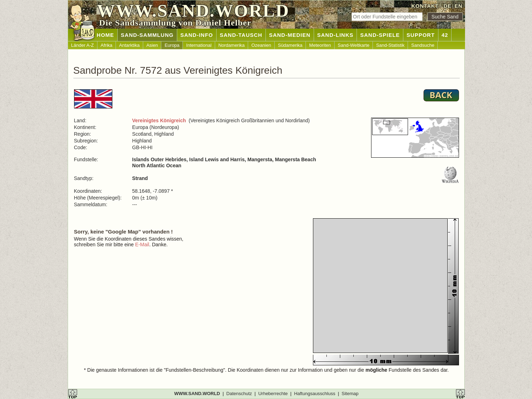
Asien (152, 45)
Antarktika (129, 45)
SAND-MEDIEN (290, 35)
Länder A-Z (83, 45)
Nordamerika (231, 45)
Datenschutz (239, 394)
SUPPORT (421, 35)
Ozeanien (261, 45)
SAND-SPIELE (380, 35)
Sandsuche (423, 45)
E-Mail (142, 245)
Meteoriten (320, 45)
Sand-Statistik (390, 45)
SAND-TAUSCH (241, 35)
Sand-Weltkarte (354, 45)
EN (458, 6)
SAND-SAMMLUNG (147, 35)
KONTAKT (425, 6)
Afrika (107, 45)
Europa (172, 45)
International (199, 45)
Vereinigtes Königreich (159, 120)
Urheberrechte (273, 394)
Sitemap (350, 394)
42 (445, 35)
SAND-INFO (197, 35)
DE (447, 6)
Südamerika (290, 45)
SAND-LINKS (335, 35)
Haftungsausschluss (315, 394)
